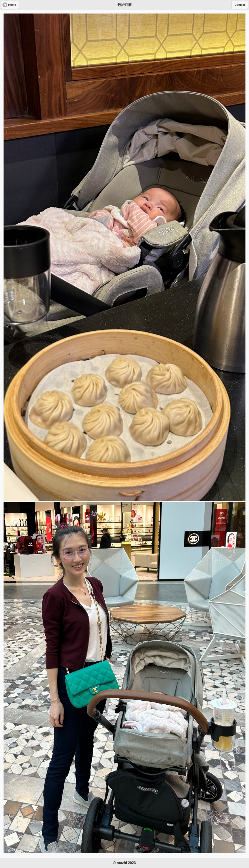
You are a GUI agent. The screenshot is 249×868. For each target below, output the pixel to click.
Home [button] (12, 5)
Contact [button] (240, 5)
